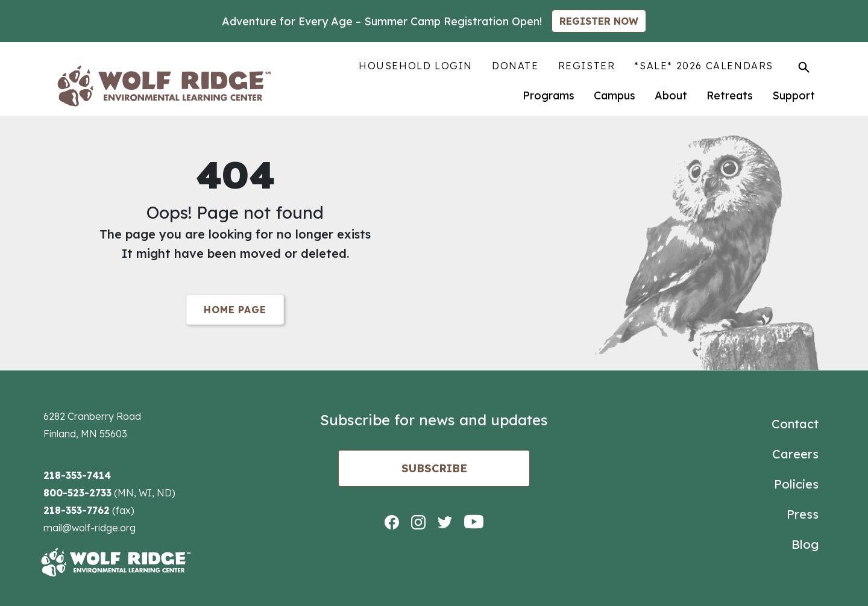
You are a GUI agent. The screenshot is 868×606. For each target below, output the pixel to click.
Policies (796, 484)
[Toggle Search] (804, 67)
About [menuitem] (671, 95)
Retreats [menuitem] (730, 95)
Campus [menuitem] (615, 95)
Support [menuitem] (794, 95)
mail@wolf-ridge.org (90, 528)
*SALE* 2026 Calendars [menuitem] (704, 66)
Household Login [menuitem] (416, 66)
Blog (805, 544)
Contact (795, 424)
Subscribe (434, 468)
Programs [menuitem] (549, 95)
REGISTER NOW (599, 21)
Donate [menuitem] (515, 66)
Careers (795, 454)
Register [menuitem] (587, 66)
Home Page (235, 310)
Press (803, 514)
